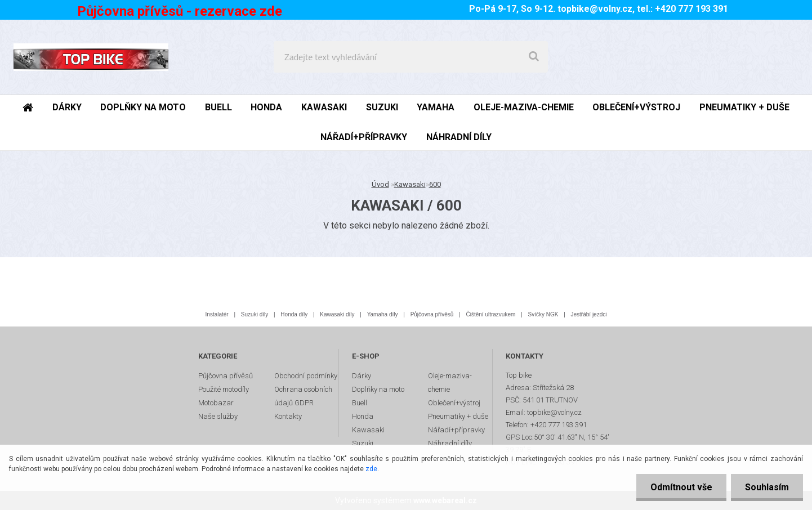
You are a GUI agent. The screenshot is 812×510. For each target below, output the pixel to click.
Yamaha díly (383, 314)
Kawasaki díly (337, 314)
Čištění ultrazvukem (491, 314)
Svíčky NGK (543, 314)
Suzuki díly (255, 314)
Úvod (380, 184)
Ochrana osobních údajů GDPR (303, 396)
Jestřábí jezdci (589, 314)
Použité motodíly (224, 389)
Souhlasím (767, 487)
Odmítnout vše (681, 487)
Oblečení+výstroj (454, 403)
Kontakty (288, 416)
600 (435, 184)
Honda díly (294, 314)
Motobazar (216, 403)
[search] (534, 57)
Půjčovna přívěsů (432, 314)
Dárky (362, 376)
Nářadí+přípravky (456, 430)
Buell (360, 403)
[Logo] (91, 57)
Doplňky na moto (378, 389)
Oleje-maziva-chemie (450, 382)
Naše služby (218, 416)
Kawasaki (410, 184)
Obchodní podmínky (306, 376)
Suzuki (363, 443)
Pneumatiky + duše (458, 416)
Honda (363, 416)
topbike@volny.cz (595, 9)
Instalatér (217, 314)
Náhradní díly (450, 443)
